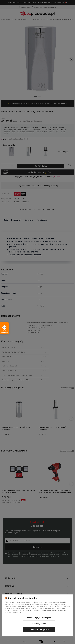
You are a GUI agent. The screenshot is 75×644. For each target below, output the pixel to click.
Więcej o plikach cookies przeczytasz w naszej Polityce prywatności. (35, 611)
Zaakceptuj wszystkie (39, 630)
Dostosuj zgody (39, 624)
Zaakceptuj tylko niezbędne (39, 618)
